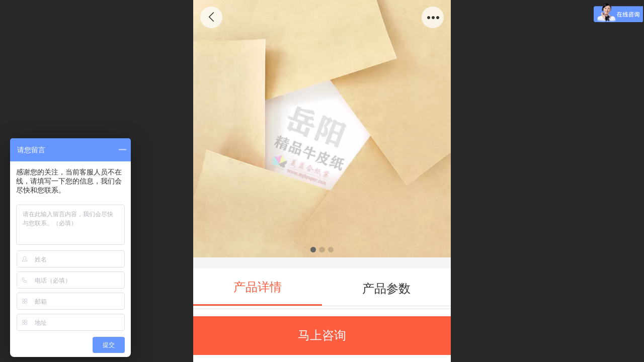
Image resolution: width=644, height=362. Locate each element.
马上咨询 (322, 335)
